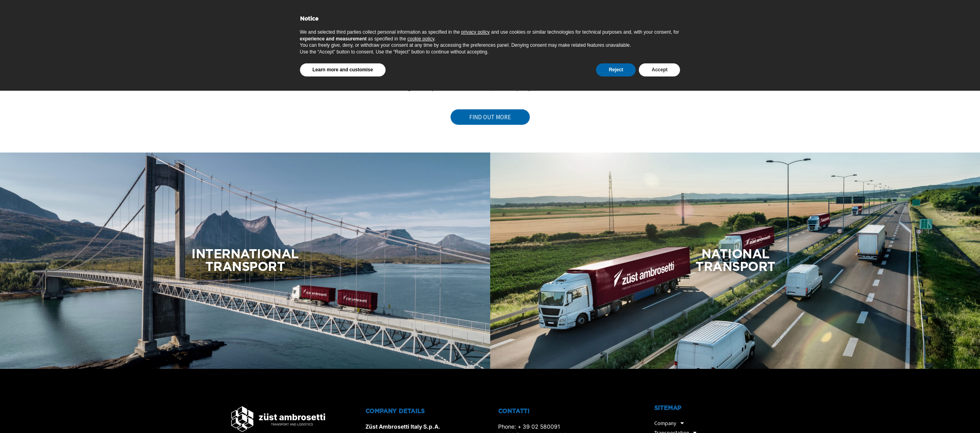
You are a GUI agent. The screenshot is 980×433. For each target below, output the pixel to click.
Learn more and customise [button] (343, 414)
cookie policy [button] (421, 383)
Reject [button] (616, 414)
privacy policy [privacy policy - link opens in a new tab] (476, 377)
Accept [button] (659, 414)
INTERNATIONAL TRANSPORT (245, 261)
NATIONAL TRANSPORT (735, 261)
